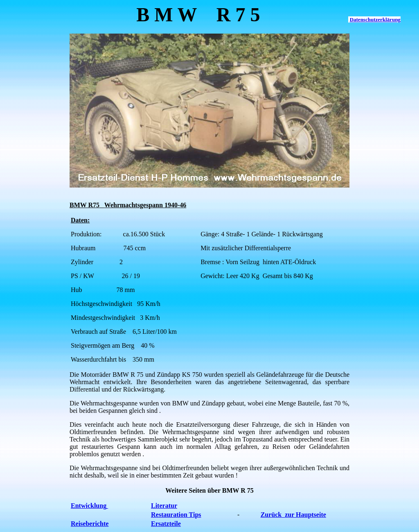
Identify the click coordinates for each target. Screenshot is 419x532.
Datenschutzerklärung (375, 19)
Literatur (164, 506)
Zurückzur (278, 515)
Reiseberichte (90, 524)
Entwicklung (89, 506)
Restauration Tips (176, 515)
